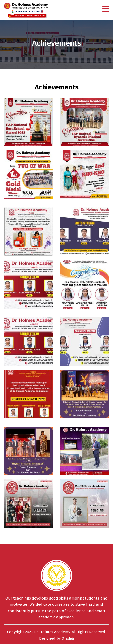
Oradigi (68, 638)
